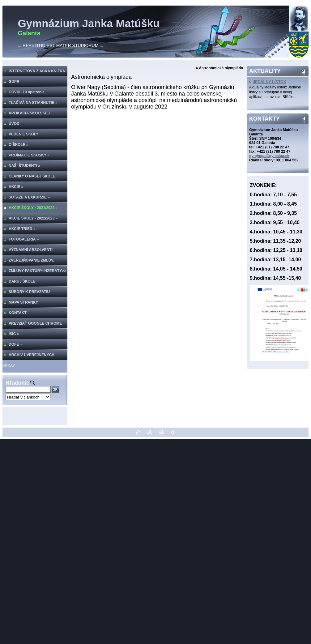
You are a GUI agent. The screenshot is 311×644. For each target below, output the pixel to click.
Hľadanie (17, 383)
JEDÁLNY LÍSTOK (268, 82)
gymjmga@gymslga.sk (269, 156)
